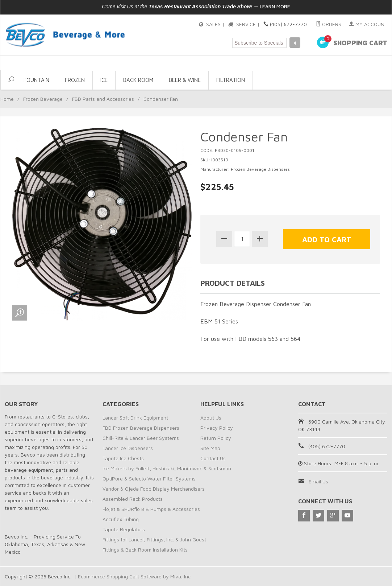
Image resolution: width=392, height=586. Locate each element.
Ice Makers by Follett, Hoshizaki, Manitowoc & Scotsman (167, 468)
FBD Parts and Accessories (103, 99)
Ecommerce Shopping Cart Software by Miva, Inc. (135, 576)
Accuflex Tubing (121, 519)
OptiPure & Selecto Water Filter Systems (149, 478)
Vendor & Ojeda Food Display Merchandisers (154, 489)
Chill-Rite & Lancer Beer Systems (141, 438)
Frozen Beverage (43, 99)
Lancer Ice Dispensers (128, 448)
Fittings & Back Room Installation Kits (145, 550)
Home (7, 99)
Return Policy (216, 438)
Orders (329, 24)
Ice (104, 80)
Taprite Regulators (124, 529)
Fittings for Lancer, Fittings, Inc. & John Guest (154, 539)
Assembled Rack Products (133, 499)
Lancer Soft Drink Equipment (135, 418)
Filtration (231, 80)
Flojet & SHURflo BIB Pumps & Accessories (151, 509)
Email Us (318, 481)
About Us (211, 418)
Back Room (138, 80)
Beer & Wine (185, 80)
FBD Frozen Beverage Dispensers (141, 428)
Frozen (75, 80)
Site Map (210, 448)
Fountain (36, 80)
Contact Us (213, 458)
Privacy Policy (217, 428)
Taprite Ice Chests (123, 458)
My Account (368, 24)
